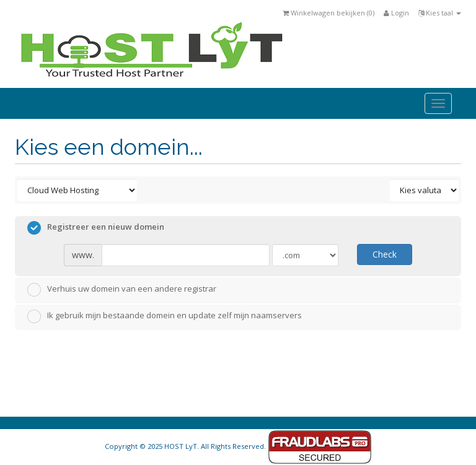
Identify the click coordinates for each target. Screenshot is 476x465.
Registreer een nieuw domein (96, 228)
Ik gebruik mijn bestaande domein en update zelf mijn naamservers (165, 316)
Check (385, 254)
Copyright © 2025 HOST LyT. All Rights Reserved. (238, 446)
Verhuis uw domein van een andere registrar (122, 290)
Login (396, 13)
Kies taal (440, 13)
